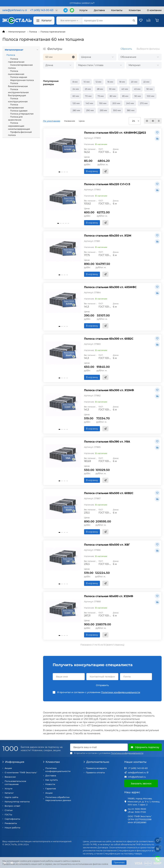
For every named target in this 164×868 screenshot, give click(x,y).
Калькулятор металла (17, 802)
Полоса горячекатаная (53, 32)
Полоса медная (18, 77)
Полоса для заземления (15, 118)
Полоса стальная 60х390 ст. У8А (107, 442)
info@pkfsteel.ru (137, 777)
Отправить (102, 685)
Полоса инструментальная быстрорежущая (18, 92)
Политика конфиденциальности (58, 770)
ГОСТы (8, 815)
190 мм (103, 103)
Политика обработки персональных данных (58, 799)
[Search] (110, 21)
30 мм (112, 89)
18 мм (122, 82)
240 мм (130, 103)
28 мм (100, 89)
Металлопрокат (17, 32)
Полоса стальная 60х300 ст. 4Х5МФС (110, 287)
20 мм (134, 82)
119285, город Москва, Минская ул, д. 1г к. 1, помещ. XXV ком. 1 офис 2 (144, 802)
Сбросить (126, 49)
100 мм (151, 96)
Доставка (99, 10)
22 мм (146, 82)
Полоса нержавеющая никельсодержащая (19, 126)
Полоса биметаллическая (18, 85)
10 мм (87, 82)
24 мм (76, 89)
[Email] (99, 747)
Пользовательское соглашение (15, 783)
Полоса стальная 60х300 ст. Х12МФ (109, 390)
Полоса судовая (18, 111)
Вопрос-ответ (12, 806)
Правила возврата (96, 768)
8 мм (75, 82)
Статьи (9, 810)
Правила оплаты (95, 772)
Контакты (117, 10)
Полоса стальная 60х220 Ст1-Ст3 (107, 184)
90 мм (138, 96)
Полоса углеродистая (22, 114)
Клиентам (51, 762)
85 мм (125, 96)
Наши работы (12, 828)
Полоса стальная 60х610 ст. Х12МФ (109, 596)
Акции (8, 768)
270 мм (144, 103)
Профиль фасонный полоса (20, 134)
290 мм (90, 110)
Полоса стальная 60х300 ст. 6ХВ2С (109, 339)
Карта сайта (11, 797)
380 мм (131, 110)
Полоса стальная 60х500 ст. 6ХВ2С (109, 493)
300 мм (117, 110)
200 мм (116, 103)
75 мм (101, 96)
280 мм (76, 110)
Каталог (44, 21)
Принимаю (119, 862)
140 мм (89, 103)
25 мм (88, 89)
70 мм (88, 96)
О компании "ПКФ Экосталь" (21, 772)
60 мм (76, 96)
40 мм (125, 89)
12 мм (98, 82)
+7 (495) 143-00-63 (138, 768)
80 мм (113, 96)
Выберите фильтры (148, 49)
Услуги (83, 10)
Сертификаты (12, 819)
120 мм (76, 103)
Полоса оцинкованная (16, 72)
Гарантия (51, 789)
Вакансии (10, 777)
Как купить (52, 780)
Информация (13, 762)
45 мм (137, 89)
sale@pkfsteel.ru (137, 772)
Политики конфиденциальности (121, 692)
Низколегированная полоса (20, 66)
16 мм (110, 82)
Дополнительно (96, 762)
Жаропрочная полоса (22, 80)
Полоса (33, 32)
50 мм (150, 89)
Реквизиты (11, 823)
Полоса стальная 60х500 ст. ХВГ (107, 545)
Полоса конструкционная (18, 100)
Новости (50, 784)
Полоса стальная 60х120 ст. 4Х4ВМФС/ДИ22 (115, 133)
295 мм (103, 110)
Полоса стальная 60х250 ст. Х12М (108, 236)
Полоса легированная (16, 106)
